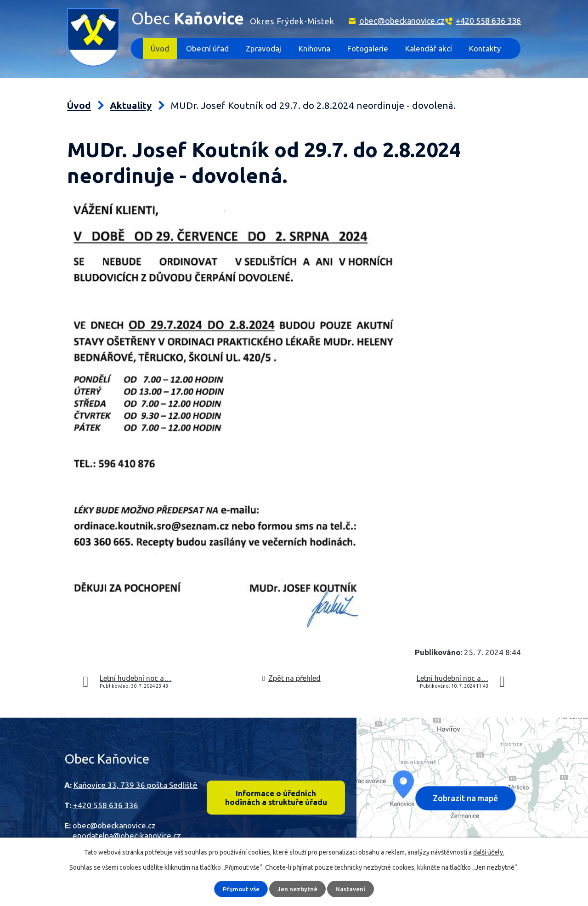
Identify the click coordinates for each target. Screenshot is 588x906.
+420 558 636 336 (488, 21)
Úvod (160, 48)
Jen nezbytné (298, 889)
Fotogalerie (368, 48)
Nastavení (351, 889)
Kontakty (485, 48)
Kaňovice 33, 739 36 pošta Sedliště (136, 785)
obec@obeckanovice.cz (402, 21)
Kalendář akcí (429, 48)
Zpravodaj (263, 48)
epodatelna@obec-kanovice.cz (127, 835)
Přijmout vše (241, 889)
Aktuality (131, 105)
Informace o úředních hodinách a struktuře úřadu (276, 798)
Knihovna (314, 48)
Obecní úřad (207, 48)
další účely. (489, 852)
